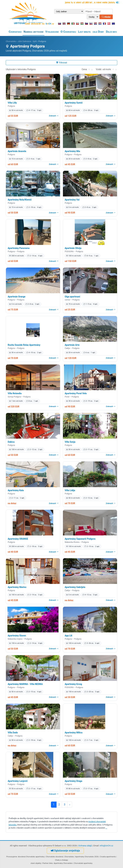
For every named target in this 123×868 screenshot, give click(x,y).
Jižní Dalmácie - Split (27, 41)
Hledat (106, 17)
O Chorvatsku (68, 32)
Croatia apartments (108, 857)
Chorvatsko (15, 32)
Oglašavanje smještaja (65, 851)
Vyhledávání (52, 32)
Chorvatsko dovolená (54, 857)
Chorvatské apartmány (83, 863)
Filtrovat (62, 63)
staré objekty (36, 863)
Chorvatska (69, 857)
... (106, 828)
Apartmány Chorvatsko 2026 (87, 857)
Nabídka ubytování (33, 32)
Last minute (84, 32)
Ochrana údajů (85, 846)
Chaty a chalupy (62, 860)
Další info (111, 32)
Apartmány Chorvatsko (63, 863)
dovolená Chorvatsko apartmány (31, 857)
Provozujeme (12, 857)
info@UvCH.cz (107, 846)
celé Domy (98, 32)
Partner (45, 863)
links (51, 863)
